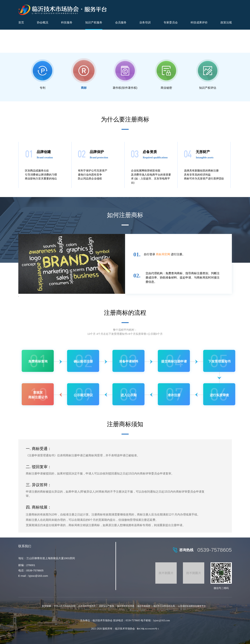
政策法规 (226, 22)
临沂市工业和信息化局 (164, 606)
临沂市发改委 (144, 606)
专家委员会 (171, 22)
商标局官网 (163, 254)
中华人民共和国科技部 (65, 606)
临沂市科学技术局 (126, 606)
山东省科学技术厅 (87, 606)
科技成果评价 (199, 22)
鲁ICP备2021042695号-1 (148, 629)
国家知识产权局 (106, 606)
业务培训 (145, 22)
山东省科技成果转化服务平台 (192, 606)
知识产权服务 (94, 22)
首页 (21, 22)
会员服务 (121, 22)
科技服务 (67, 22)
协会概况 (43, 22)
